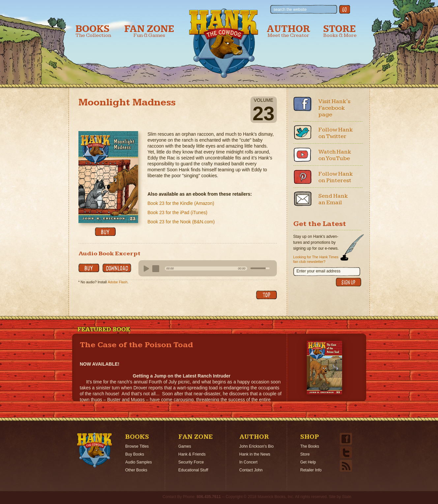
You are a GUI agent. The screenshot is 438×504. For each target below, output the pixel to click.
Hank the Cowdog (224, 43)
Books (93, 31)
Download (117, 268)
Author (288, 31)
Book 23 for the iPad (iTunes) (178, 212)
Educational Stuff (193, 470)
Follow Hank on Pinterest (336, 177)
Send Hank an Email (333, 199)
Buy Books (135, 454)
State (347, 497)
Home (95, 450)
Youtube (303, 154)
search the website (290, 10)
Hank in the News (255, 454)
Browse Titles (137, 446)
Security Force (191, 462)
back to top (266, 295)
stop (156, 269)
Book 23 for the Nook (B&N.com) (181, 222)
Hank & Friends (192, 454)
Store (340, 31)
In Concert (248, 462)
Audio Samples (139, 462)
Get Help (308, 462)
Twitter (303, 132)
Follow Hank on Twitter (336, 133)
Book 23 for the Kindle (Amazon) (181, 203)
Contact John (251, 470)
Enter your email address (319, 271)
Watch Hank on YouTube (335, 155)
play (145, 269)
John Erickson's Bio (256, 446)
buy (105, 232)
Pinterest (303, 177)
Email (303, 199)
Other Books (136, 470)
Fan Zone (149, 31)
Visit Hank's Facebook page (334, 108)
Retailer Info (311, 470)
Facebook (303, 104)
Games (185, 446)
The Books (310, 446)
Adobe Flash (118, 282)
